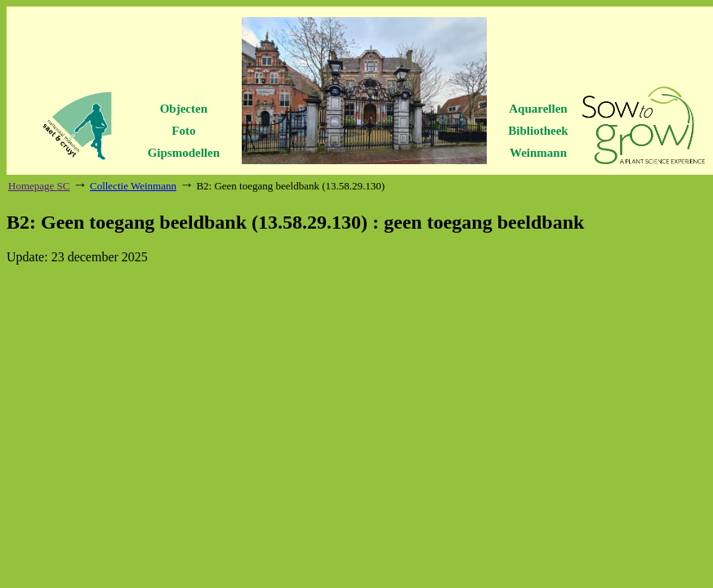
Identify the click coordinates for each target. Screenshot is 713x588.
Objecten (184, 109)
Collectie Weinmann (133, 186)
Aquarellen (538, 109)
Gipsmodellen (184, 153)
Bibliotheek (538, 131)
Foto (183, 131)
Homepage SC (39, 186)
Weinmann (538, 153)
